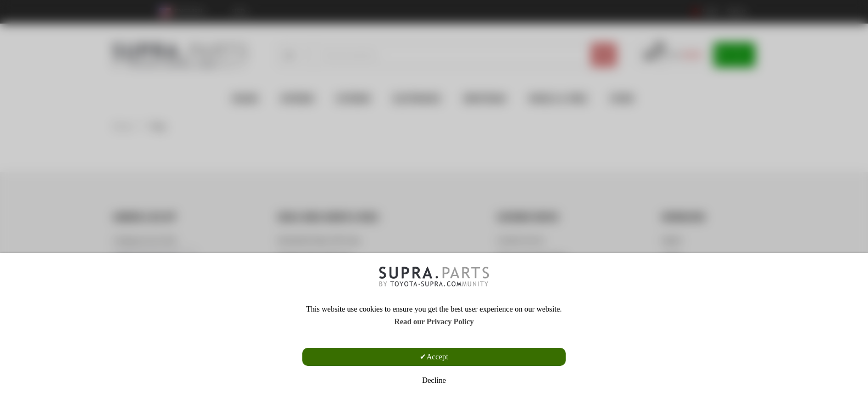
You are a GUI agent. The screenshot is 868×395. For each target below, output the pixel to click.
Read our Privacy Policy (434, 322)
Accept (437, 357)
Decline (434, 380)
